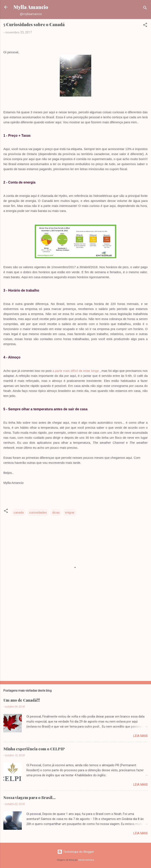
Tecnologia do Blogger (76, 852)
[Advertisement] (75, 645)
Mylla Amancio (31, 7)
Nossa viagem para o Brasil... (29, 798)
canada (19, 512)
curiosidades (38, 512)
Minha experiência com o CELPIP (34, 749)
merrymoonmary (86, 860)
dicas (56, 512)
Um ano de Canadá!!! (22, 700)
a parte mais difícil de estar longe (76, 371)
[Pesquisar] (145, 8)
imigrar (70, 512)
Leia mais (140, 736)
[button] (145, 26)
